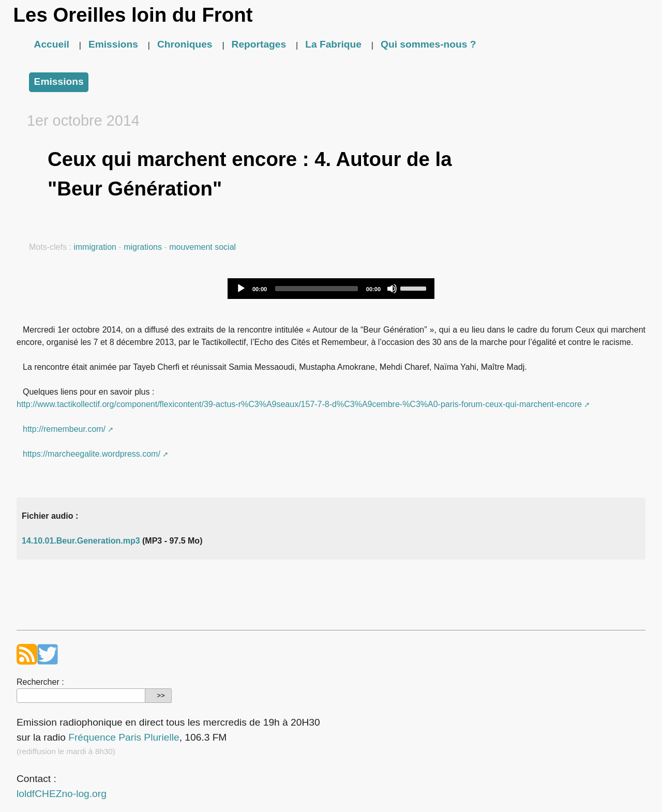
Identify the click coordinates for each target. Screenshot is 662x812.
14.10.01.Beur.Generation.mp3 (81, 541)
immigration (95, 247)
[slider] (317, 289)
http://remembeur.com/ (64, 429)
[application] (331, 289)
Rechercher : (40, 682)
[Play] (241, 289)
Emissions (113, 44)
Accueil (52, 44)
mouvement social (202, 247)
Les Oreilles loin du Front (133, 15)
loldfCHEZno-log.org (62, 794)
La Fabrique (333, 44)
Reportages (259, 44)
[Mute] (392, 289)
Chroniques (185, 44)
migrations (143, 247)
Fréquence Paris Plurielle (124, 737)
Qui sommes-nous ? (428, 44)
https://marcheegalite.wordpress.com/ (92, 454)
